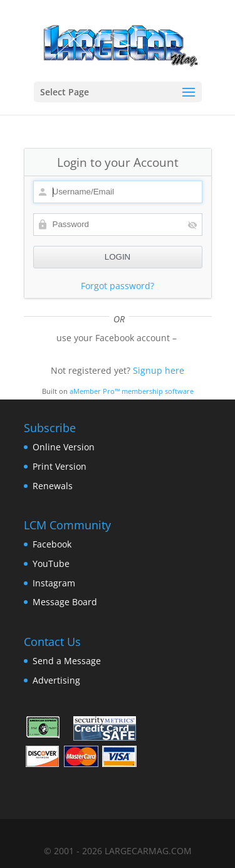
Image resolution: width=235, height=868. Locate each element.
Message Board (65, 602)
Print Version (60, 466)
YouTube (51, 564)
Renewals (53, 486)
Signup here (159, 370)
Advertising (56, 680)
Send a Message (67, 661)
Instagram (54, 583)
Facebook (52, 544)
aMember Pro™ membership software (132, 391)
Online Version (64, 447)
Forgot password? (118, 286)
